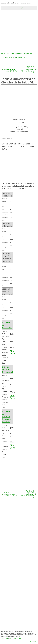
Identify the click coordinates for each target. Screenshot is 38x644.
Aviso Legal (5, 638)
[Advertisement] (19, 30)
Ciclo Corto (13, 352)
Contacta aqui (33, 642)
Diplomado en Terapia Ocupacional (7, 369)
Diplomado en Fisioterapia (7, 325)
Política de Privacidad (15, 638)
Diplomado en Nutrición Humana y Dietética (7, 416)
